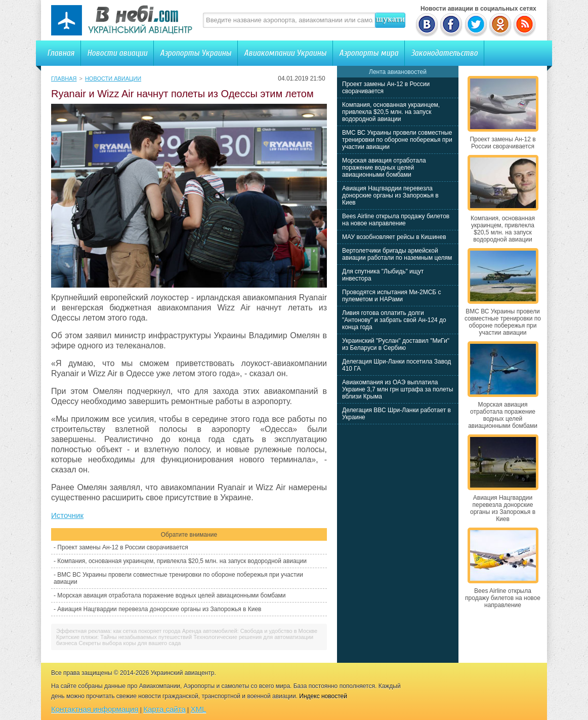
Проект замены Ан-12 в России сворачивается (122, 547)
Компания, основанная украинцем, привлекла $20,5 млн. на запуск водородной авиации (182, 561)
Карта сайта (164, 709)
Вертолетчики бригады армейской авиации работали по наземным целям (397, 254)
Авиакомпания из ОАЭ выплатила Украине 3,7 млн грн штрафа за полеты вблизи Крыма (397, 389)
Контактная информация (95, 709)
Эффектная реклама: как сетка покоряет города (118, 631)
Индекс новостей (323, 696)
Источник (67, 515)
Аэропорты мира (369, 53)
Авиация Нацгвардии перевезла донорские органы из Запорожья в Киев (159, 609)
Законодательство (444, 53)
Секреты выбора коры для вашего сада (130, 643)
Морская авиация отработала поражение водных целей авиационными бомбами (171, 595)
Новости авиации (117, 53)
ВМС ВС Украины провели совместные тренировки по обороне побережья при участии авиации (397, 140)
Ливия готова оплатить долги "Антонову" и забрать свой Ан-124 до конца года (394, 320)
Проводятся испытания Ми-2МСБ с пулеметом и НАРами (392, 296)
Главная (61, 53)
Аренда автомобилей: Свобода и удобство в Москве (250, 631)
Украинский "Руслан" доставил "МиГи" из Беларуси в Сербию (396, 344)
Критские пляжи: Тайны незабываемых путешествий (124, 637)
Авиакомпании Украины (285, 53)
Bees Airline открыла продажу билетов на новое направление (396, 220)
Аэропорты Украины (196, 53)
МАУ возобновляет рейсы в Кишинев (394, 237)
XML (199, 709)
